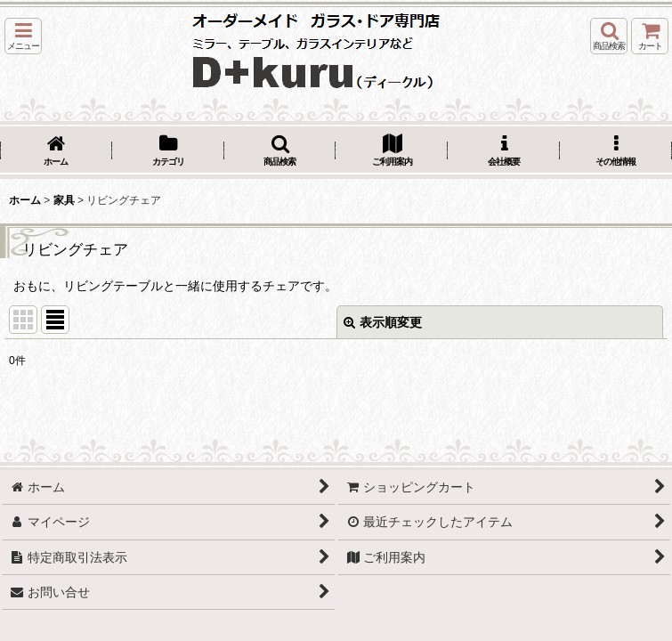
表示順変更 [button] (383, 322)
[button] (23, 36)
